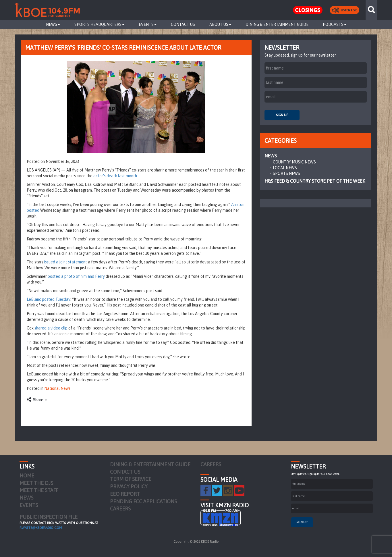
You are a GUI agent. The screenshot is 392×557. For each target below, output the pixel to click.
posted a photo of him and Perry (76, 276)
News (53, 24)
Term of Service (131, 479)
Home (27, 476)
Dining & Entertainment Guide (277, 24)
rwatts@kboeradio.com (41, 528)
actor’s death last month (115, 176)
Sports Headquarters (99, 24)
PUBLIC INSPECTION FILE (49, 517)
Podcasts (335, 24)
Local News (285, 168)
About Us (220, 24)
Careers (120, 509)
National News (57, 388)
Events (148, 24)
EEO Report (125, 494)
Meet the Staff (39, 490)
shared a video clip (51, 328)
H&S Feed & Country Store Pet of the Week (315, 181)
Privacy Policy (129, 486)
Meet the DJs (36, 483)
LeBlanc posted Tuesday (49, 299)
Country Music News (294, 162)
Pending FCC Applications (143, 501)
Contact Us (183, 24)
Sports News (286, 174)
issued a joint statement (66, 262)
